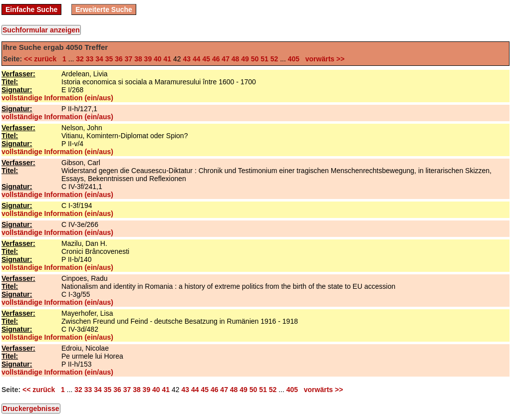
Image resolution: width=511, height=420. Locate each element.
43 (187, 59)
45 (206, 59)
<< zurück (42, 59)
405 (294, 59)
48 (236, 59)
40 (158, 59)
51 (264, 59)
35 (109, 59)
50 (255, 59)
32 (80, 59)
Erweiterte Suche (104, 9)
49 (245, 59)
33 (90, 59)
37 (129, 59)
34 (99, 59)
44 (197, 59)
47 (226, 59)
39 (148, 59)
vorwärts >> (323, 59)
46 (216, 59)
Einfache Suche (31, 9)
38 (138, 59)
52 (274, 59)
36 (119, 59)
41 (168, 59)
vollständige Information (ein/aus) (57, 98)
